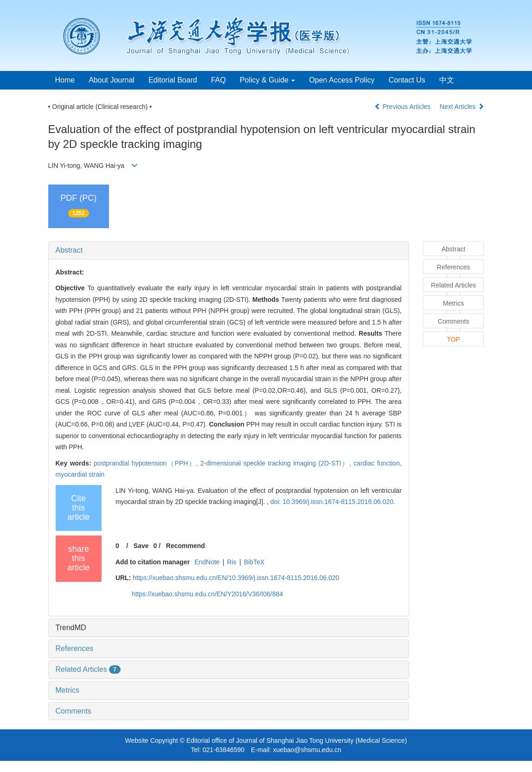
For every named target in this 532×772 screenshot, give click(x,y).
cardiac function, (378, 463)
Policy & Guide (267, 80)
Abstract (69, 250)
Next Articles (462, 107)
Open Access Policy (342, 80)
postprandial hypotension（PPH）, (147, 463)
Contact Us (407, 80)
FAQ (218, 80)
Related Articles (88, 669)
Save (141, 546)
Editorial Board (173, 80)
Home (65, 80)
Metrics (68, 690)
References (75, 648)
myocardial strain (80, 474)
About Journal (112, 80)
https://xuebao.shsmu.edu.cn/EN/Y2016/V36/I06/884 (207, 594)
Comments (74, 711)
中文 (447, 80)
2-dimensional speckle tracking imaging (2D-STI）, (277, 463)
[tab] (229, 250)
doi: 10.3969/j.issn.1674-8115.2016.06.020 (332, 502)
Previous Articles (403, 107)
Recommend (186, 546)
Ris (232, 562)
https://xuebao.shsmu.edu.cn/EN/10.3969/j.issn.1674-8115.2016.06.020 (236, 578)
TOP (453, 339)
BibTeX (254, 562)
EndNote (207, 562)
